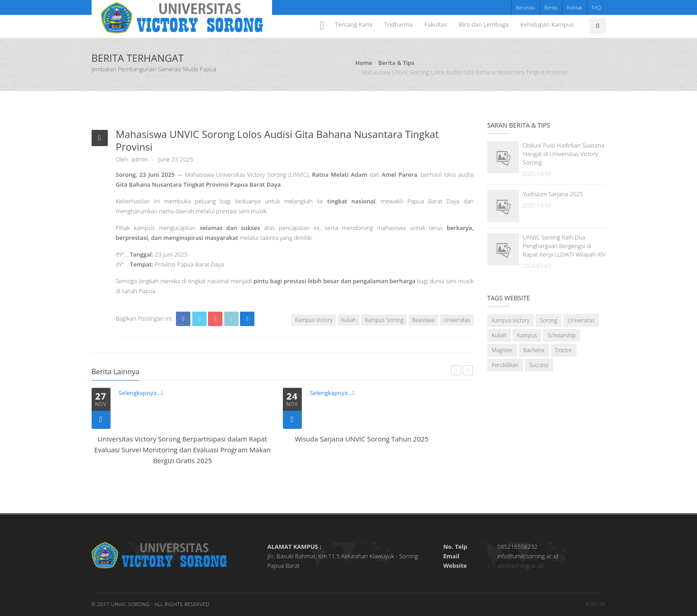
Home (364, 63)
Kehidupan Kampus (547, 24)
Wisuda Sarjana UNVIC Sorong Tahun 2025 (362, 439)
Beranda (526, 7)
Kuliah (349, 320)
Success (539, 365)
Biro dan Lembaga (484, 24)
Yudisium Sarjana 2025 (553, 194)
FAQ (597, 7)
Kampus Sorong (384, 320)
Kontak (575, 7)
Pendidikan (505, 365)
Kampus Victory (314, 320)
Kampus (527, 335)
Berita (551, 7)
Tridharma (398, 24)
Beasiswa (423, 320)
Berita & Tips (397, 63)
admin (140, 159)
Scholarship (561, 335)
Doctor (564, 350)
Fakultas (436, 24)
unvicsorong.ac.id (520, 565)
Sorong (549, 320)
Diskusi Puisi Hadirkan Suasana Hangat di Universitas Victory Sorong (563, 154)
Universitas (457, 320)
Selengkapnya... (141, 393)
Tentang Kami (353, 24)
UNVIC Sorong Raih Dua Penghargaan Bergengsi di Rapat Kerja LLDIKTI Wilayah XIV (564, 246)
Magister (502, 350)
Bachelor (534, 350)
